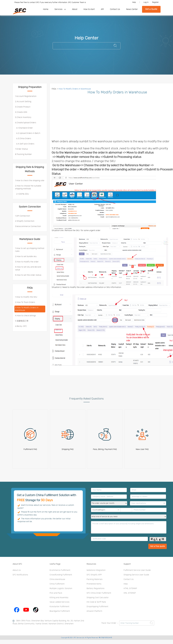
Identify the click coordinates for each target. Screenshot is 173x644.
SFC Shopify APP (94, 575)
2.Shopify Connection (25, 221)
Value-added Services (59, 602)
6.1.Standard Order (25, 128)
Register (155, 2)
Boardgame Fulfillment (60, 611)
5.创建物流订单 (22, 321)
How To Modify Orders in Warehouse (75, 89)
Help (134, 2)
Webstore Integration (96, 570)
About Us (17, 570)
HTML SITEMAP (130, 588)
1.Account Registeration (26, 96)
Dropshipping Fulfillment (97, 607)
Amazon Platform (94, 611)
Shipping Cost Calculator (98, 598)
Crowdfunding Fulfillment (61, 575)
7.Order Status (21, 149)
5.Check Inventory (23, 117)
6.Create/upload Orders (26, 123)
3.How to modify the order (27, 262)
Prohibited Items (94, 584)
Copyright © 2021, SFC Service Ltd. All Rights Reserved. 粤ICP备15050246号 (87, 638)
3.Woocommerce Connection (28, 226)
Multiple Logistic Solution (61, 588)
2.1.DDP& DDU (23, 194)
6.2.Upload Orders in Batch (28, 133)
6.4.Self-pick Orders (25, 144)
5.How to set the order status (28, 275)
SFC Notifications (20, 575)
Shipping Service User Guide (136, 575)
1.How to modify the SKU (26, 297)
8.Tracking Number (23, 154)
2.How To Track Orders (25, 302)
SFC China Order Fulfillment (99, 593)
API (102, 9)
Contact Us (115, 9)
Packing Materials (95, 579)
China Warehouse (57, 579)
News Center (132, 9)
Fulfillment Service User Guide (137, 570)
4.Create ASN (21, 112)
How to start (89, 9)
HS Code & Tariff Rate (96, 602)
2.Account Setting (23, 102)
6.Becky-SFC (21, 326)
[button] (118, 510)
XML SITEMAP (130, 593)
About (75, 9)
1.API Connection (23, 216)
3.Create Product (23, 107)
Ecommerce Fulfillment (60, 570)
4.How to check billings (25, 316)
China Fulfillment (57, 584)
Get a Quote (151, 9)
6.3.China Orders (24, 139)
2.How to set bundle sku (26, 256)
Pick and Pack (56, 593)
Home (46, 9)
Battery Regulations (96, 588)
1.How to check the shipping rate (30, 181)
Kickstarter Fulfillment (59, 607)
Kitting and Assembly (59, 598)
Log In (146, 2)
